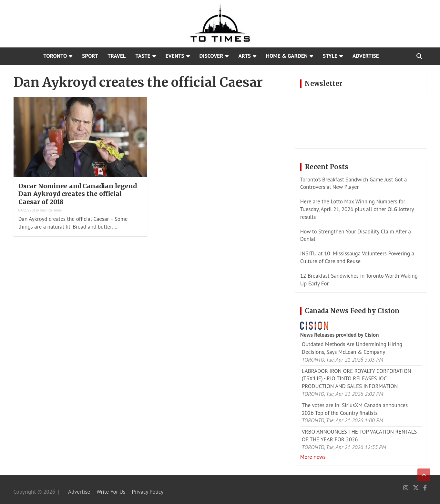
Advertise (366, 56)
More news (313, 457)
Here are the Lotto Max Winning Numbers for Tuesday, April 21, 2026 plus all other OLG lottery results (357, 209)
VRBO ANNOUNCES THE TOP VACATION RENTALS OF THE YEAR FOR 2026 (359, 436)
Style (330, 56)
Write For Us (111, 492)
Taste (143, 56)
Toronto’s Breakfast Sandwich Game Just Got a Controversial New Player (354, 183)
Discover (211, 56)
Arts (244, 56)
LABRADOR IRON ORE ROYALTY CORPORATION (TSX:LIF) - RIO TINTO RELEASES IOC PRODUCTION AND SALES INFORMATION (357, 379)
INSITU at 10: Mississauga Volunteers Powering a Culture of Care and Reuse (357, 257)
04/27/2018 (28, 210)
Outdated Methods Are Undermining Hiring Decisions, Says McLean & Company (352, 348)
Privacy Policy (148, 492)
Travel (117, 56)
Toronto (55, 56)
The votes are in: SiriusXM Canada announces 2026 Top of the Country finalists (355, 409)
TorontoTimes (51, 210)
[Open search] (419, 56)
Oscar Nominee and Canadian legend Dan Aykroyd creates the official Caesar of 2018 (77, 194)
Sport (90, 56)
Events (175, 56)
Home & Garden (287, 56)
